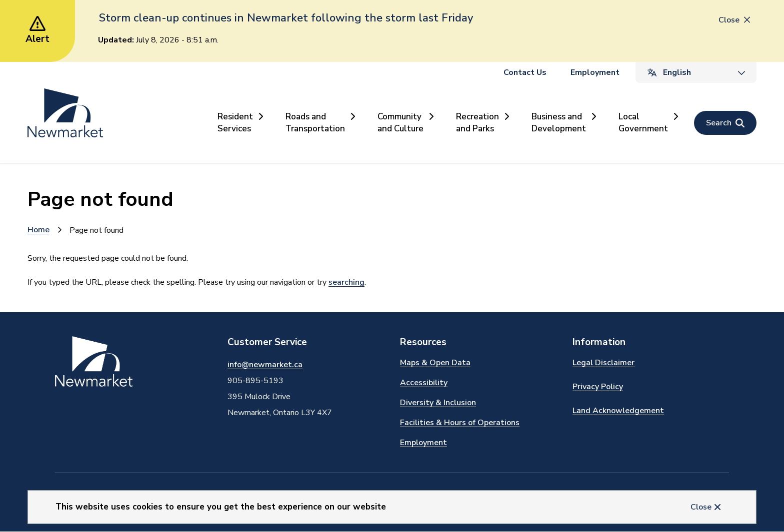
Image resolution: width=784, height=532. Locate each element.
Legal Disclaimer (603, 363)
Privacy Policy (598, 387)
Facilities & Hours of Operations (460, 423)
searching (346, 282)
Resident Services (235, 123)
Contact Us (525, 72)
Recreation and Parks (477, 123)
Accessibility (424, 383)
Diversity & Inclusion (438, 403)
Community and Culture (400, 123)
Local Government (643, 123)
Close (701, 507)
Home (38, 230)
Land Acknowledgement (618, 411)
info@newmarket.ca (265, 365)
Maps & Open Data (435, 363)
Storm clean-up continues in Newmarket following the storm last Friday (286, 18)
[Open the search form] (725, 123)
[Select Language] (696, 72)
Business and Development (559, 123)
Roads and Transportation (315, 123)
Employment (595, 72)
